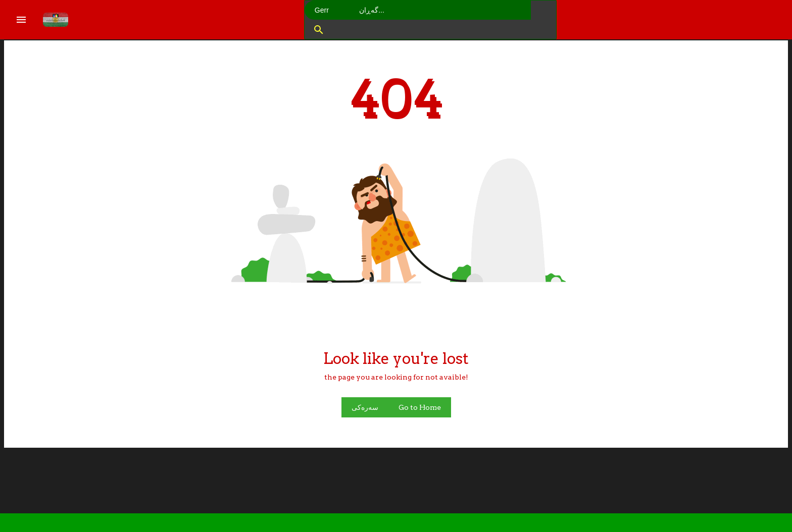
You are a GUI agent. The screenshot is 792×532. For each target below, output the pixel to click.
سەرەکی (365, 407)
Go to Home (420, 407)
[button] (317, 29)
